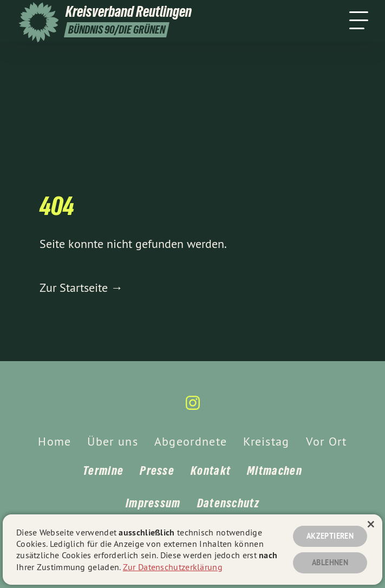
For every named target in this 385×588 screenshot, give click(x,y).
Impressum (153, 503)
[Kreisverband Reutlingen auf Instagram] (193, 407)
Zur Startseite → (81, 288)
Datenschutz (228, 503)
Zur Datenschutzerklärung (173, 567)
